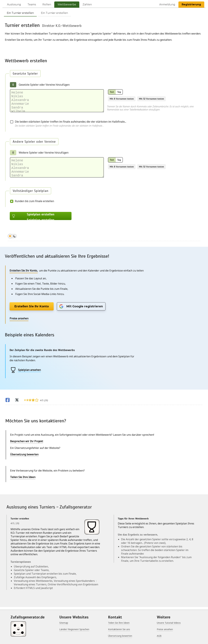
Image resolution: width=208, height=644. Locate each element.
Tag (119, 92)
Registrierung (191, 4)
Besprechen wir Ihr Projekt (27, 444)
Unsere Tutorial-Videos (169, 623)
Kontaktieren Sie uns (119, 629)
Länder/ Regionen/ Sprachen (74, 629)
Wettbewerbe (67, 4)
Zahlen (87, 4)
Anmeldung (167, 4)
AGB (159, 636)
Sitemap (64, 623)
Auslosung (14, 4)
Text (112, 92)
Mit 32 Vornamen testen (151, 99)
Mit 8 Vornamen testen (122, 99)
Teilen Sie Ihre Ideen (23, 480)
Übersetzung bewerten (24, 457)
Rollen (47, 4)
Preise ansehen (165, 629)
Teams (32, 4)
